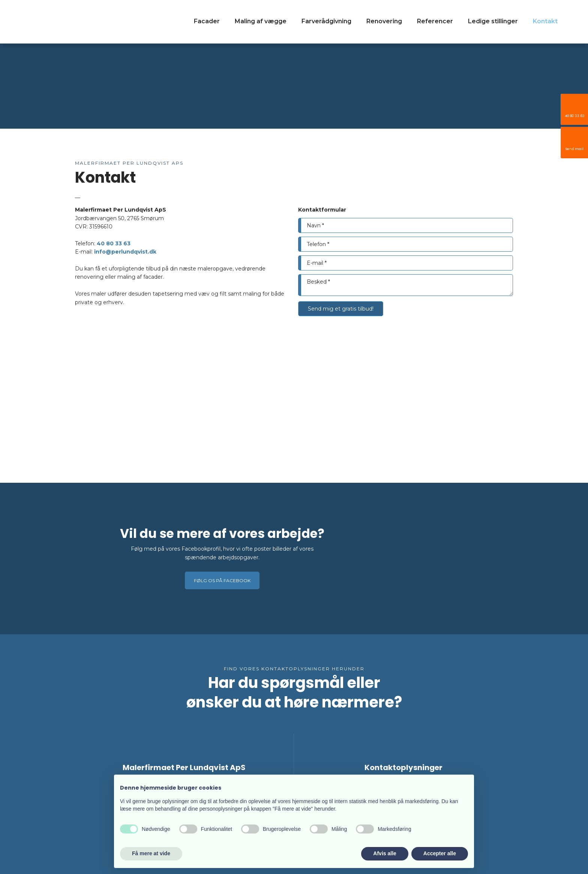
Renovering (384, 21)
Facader (207, 21)
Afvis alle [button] (385, 853)
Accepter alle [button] (440, 853)
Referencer (435, 21)
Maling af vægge (261, 21)
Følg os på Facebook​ (222, 580)
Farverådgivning (326, 21)
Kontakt (545, 21)
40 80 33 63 (114, 243)
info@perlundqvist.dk (125, 252)
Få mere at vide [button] (151, 853)
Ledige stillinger (493, 21)
